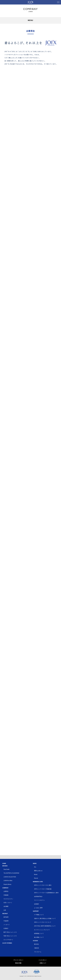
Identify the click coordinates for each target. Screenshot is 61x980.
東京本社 (36, 944)
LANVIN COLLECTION (10, 877)
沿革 (5, 910)
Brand (36, 874)
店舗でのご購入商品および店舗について (45, 918)
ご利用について (43, 963)
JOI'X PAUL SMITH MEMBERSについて (45, 926)
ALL (35, 867)
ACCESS (35, 941)
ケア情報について (39, 915)
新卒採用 (6, 917)
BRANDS (5, 866)
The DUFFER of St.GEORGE (11, 873)
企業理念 (6, 891)
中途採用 (6, 921)
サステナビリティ (8, 899)
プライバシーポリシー (18, 960)
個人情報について (39, 937)
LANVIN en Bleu (8, 881)
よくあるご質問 (38, 908)
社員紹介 (6, 928)
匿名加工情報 (18, 963)
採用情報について (39, 933)
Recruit (36, 878)
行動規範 (6, 895)
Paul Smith (6, 869)
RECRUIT (5, 914)
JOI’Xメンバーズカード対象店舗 (43, 889)
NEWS (35, 863)
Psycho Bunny (7, 884)
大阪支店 (36, 948)
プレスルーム (38, 952)
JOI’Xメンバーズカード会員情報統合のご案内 (46, 893)
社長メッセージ (8, 903)
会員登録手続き (38, 896)
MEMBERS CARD (38, 882)
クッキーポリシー (43, 960)
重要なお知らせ (38, 871)
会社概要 (6, 906)
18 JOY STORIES (7, 943)
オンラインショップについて (42, 930)
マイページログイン (39, 900)
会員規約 (36, 904)
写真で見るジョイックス (10, 936)
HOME (4, 863)
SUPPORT (36, 911)
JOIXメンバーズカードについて (43, 922)
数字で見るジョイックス (10, 932)
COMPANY (5, 888)
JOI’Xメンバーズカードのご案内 (43, 885)
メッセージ (7, 925)
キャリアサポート (8, 940)
